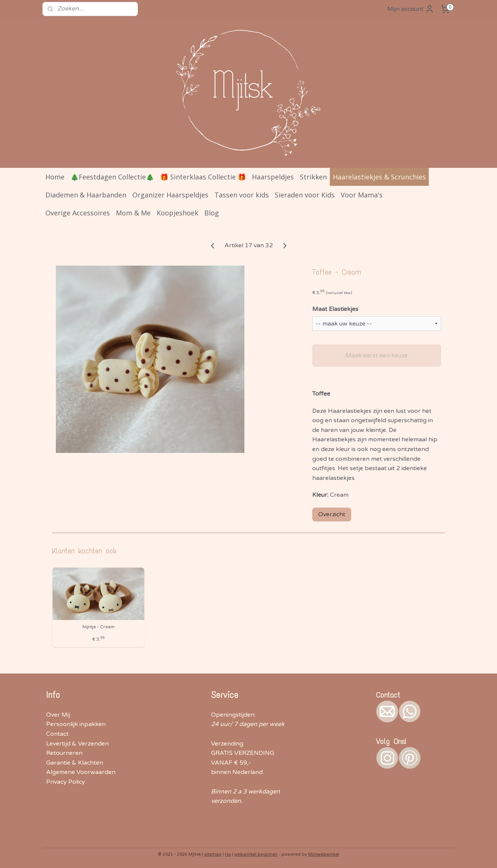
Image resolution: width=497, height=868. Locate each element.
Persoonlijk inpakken (76, 724)
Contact (57, 734)
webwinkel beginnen (256, 854)
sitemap (213, 854)
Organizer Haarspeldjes (170, 195)
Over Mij (58, 715)
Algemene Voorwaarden (81, 772)
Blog (212, 213)
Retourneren (64, 753)
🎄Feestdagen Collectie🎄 (112, 177)
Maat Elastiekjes (335, 309)
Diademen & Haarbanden (86, 195)
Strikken (313, 177)
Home (55, 177)
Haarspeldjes (273, 177)
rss (228, 854)
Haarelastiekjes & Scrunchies (379, 177)
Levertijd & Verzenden (77, 744)
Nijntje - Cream (99, 627)
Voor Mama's (362, 195)
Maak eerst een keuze (377, 356)
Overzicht (332, 514)
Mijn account (411, 9)
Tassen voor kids (242, 195)
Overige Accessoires (78, 213)
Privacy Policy (66, 782)
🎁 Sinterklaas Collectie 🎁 (203, 177)
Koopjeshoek (177, 213)
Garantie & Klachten (75, 763)
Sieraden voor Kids (305, 195)
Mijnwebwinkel (324, 854)
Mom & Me (133, 213)
